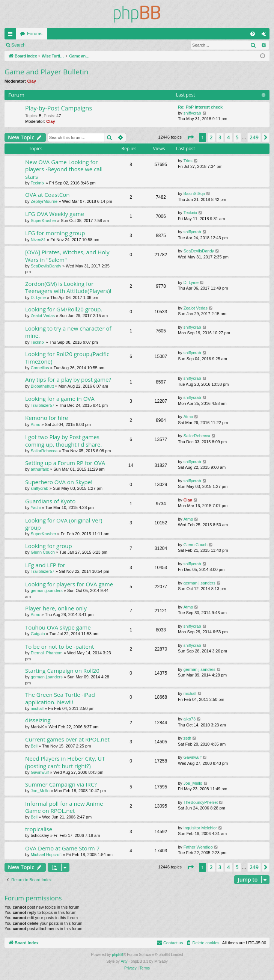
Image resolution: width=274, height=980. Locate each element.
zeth (187, 738)
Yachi (36, 507)
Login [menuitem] (266, 35)
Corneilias (40, 368)
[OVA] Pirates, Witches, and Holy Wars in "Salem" (67, 256)
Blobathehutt (42, 386)
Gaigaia (38, 634)
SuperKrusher (44, 220)
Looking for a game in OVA (60, 399)
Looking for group (49, 546)
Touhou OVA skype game (58, 627)
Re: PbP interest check (200, 107)
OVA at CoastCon (47, 195)
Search (18, 45)
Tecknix (38, 183)
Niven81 (38, 240)
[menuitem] (253, 34)
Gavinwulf (40, 772)
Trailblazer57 (43, 405)
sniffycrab (192, 113)
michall (37, 708)
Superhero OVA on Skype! (59, 482)
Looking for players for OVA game (69, 584)
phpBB (117, 955)
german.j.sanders (47, 590)
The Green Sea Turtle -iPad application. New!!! (60, 698)
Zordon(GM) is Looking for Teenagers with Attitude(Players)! (68, 287)
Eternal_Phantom (47, 653)
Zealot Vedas (43, 316)
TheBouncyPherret (201, 802)
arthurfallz (40, 469)
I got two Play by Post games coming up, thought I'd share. (63, 440)
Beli (34, 746)
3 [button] (220, 137)
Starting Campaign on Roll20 (62, 670)
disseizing (38, 720)
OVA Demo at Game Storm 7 (62, 848)
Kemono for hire (47, 418)
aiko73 (190, 719)
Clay (32, 81)
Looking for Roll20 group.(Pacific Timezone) (67, 357)
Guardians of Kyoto (50, 501)
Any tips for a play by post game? (68, 379)
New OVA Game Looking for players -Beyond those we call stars (64, 169)
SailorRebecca (44, 451)
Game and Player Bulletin (46, 72)
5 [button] (237, 137)
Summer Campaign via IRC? (61, 784)
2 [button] (211, 137)
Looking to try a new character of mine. (68, 332)
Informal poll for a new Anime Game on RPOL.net (64, 807)
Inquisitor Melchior (200, 828)
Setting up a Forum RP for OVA (65, 463)
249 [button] (254, 137)
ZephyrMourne (44, 201)
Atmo (36, 424)
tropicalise (39, 829)
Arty (124, 961)
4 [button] (229, 137)
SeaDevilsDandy (46, 266)
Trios (188, 161)
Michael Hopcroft (46, 855)
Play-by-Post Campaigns (59, 108)
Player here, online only (56, 608)
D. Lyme (38, 297)
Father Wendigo (198, 847)
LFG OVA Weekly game (55, 214)
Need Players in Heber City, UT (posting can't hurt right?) (65, 762)
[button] (190, 137)
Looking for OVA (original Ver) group (64, 524)
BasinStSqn (194, 193)
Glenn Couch (43, 552)
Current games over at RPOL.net (67, 739)
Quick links (12, 35)
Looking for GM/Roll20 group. (64, 309)
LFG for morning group (55, 233)
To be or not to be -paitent (59, 646)
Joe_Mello (40, 791)
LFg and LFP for (45, 565)
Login (42, 45)
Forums (35, 34)
